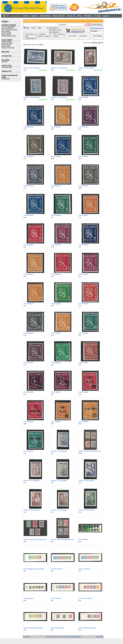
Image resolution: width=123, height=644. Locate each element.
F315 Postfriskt (56, 127)
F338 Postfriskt (28, 186)
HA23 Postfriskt (84, 539)
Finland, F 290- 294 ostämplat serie (35, 539)
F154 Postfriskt (83, 304)
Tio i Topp (97, 16)
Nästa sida (77, 637)
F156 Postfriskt (83, 274)
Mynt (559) (5, 60)
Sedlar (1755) (6, 66)
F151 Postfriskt (83, 333)
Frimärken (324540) (9, 25)
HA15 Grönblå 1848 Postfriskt (33, 628)
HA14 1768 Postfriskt (85, 598)
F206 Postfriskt (28, 422)
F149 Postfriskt (56, 363)
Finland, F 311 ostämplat (59, 481)
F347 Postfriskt (83, 156)
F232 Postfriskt (56, 422)
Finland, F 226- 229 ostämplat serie (90, 451)
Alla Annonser (16, 16)
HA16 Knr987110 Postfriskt (87, 628)
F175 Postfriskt (83, 422)
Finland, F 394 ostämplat (32, 68)
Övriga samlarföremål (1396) (10, 76)
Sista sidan (100, 637)
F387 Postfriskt (83, 97)
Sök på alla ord (54, 28)
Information (88, 16)
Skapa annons (59, 16)
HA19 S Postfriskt (84, 569)
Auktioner (34, 16)
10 (67, 637)
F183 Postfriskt (56, 245)
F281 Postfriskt (56, 392)
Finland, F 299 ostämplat (86, 68)
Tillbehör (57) (6, 71)
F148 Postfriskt (28, 363)
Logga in (106, 16)
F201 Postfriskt (28, 245)
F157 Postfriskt (83, 245)
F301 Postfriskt (28, 156)
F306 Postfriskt (83, 127)
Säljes (27, 28)
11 (69, 637)
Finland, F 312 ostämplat (32, 481)
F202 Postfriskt (56, 156)
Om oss (71, 16)
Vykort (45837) (7, 40)
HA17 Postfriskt (56, 598)
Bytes (40, 28)
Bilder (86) (5, 52)
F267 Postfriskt (83, 215)
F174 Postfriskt (28, 451)
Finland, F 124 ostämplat (32, 97)
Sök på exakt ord (54, 32)
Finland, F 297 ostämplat (32, 510)
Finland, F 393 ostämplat (59, 68)
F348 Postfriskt (28, 392)
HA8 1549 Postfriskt (57, 628)
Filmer (80, 16)
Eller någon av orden (55, 30)
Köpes (33, 28)
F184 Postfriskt (28, 215)
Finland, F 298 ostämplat (86, 481)
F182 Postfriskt (56, 274)
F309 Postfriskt (28, 127)
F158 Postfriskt (83, 186)
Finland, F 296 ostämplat (59, 510)
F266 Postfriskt (56, 304)
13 (72, 637)
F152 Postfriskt (56, 333)
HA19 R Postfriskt (57, 569)
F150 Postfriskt (83, 363)
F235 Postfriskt (28, 274)
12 (70, 637)
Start (6, 16)
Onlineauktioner (45, 16)
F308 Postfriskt (56, 186)
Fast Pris (26, 16)
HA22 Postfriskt (29, 598)
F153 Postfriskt (28, 333)
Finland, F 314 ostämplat (59, 451)
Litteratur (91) (7, 56)
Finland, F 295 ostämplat (86, 510)
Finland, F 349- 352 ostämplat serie (62, 539)
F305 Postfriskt (56, 215)
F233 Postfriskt (83, 392)
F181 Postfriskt (28, 304)
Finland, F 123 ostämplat (59, 97)
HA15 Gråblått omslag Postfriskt (34, 569)
